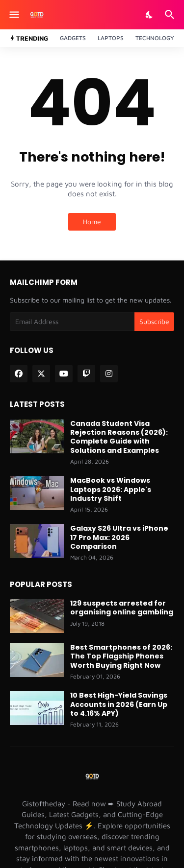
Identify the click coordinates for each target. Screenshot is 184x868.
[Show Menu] (13, 15)
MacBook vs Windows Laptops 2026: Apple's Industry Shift (111, 489)
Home (92, 222)
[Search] (171, 15)
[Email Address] (72, 322)
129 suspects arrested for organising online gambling (122, 608)
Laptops (111, 38)
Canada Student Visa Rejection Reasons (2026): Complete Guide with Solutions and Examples (119, 437)
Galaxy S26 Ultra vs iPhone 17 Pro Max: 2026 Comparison (119, 537)
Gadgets (73, 38)
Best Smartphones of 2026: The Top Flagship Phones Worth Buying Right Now (121, 656)
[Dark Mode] (150, 15)
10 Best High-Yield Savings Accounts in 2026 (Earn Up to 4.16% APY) (119, 704)
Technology (155, 38)
